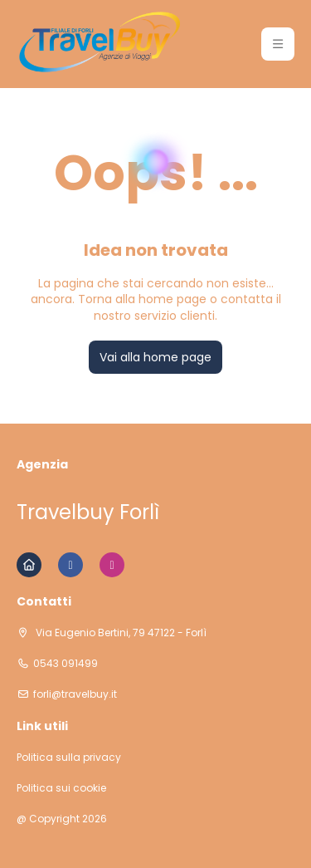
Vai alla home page (155, 357)
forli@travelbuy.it (75, 694)
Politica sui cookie (61, 788)
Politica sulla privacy (69, 758)
